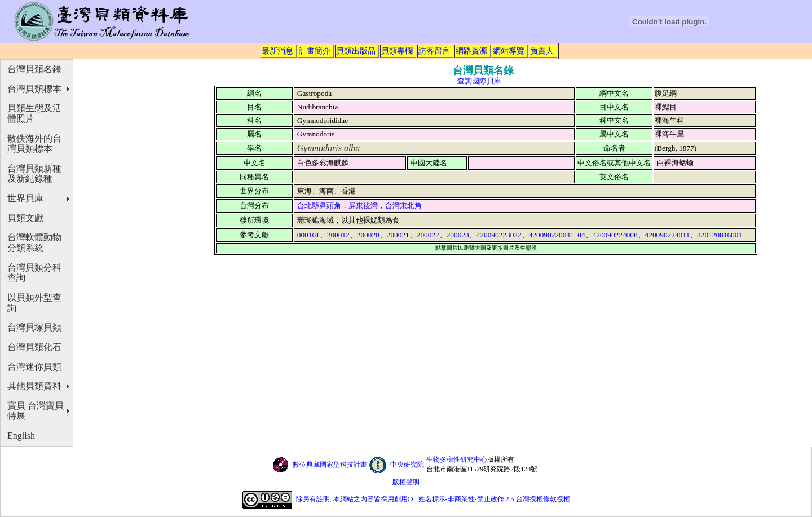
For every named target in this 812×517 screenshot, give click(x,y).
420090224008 (615, 235)
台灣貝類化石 (34, 347)
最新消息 (277, 51)
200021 (398, 235)
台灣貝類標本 (34, 89)
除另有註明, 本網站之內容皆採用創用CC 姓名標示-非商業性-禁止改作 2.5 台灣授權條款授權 (433, 499)
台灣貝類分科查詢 (34, 273)
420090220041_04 (557, 235)
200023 (458, 235)
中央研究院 (407, 465)
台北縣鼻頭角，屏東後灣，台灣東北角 (359, 206)
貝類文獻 (25, 218)
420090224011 (667, 235)
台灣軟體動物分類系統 (34, 242)
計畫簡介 (315, 51)
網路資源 (471, 51)
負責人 (542, 51)
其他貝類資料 (34, 386)
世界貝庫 (25, 198)
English (21, 436)
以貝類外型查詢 (34, 303)
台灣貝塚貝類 (34, 327)
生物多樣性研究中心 (457, 459)
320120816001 (720, 235)
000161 (308, 235)
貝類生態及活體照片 (34, 113)
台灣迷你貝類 (34, 367)
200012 (338, 235)
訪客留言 (434, 51)
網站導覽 (509, 51)
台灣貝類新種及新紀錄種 (34, 174)
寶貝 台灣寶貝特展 (36, 411)
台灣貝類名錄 (34, 69)
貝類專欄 (397, 51)
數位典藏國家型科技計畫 (330, 465)
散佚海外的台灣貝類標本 (34, 144)
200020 (368, 235)
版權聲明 (406, 482)
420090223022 (499, 235)
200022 (428, 235)
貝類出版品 (356, 51)
